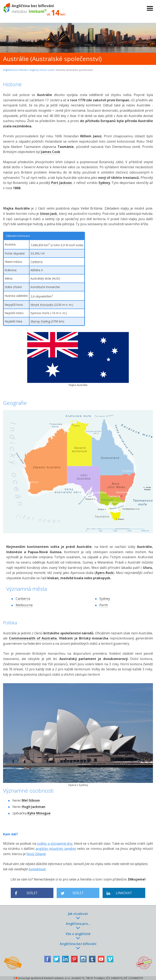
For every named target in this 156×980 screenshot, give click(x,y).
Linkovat (119, 893)
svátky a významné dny (55, 843)
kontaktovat (37, 869)
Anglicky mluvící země (42, 70)
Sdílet (26, 893)
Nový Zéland (36, 854)
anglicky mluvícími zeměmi (56, 849)
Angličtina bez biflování (15, 70)
